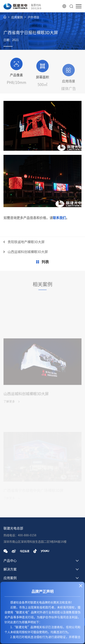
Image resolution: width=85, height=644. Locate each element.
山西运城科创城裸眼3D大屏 (28, 252)
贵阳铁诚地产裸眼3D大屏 (26, 242)
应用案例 (17, 17)
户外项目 (33, 17)
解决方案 (10, 569)
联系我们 (59, 218)
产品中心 (10, 561)
